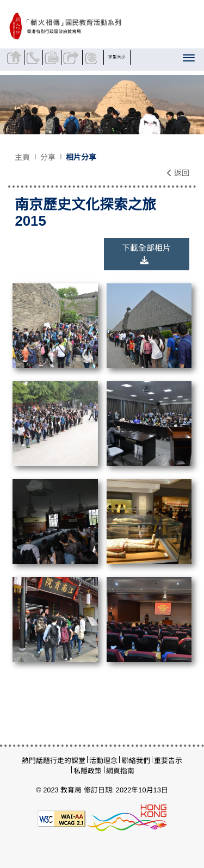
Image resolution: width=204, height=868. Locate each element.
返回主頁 (16, 57)
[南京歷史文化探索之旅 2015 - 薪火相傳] (94, 27)
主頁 (22, 157)
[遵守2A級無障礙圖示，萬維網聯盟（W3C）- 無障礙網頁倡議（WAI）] (61, 818)
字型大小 (117, 57)
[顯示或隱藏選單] (190, 60)
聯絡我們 (35, 57)
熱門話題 (36, 761)
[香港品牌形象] (127, 818)
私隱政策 (88, 771)
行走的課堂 (68, 761)
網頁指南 (120, 771)
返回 (178, 173)
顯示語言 (93, 57)
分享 (72, 57)
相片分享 (81, 157)
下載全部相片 (146, 254)
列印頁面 (53, 57)
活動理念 (103, 761)
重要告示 (168, 761)
